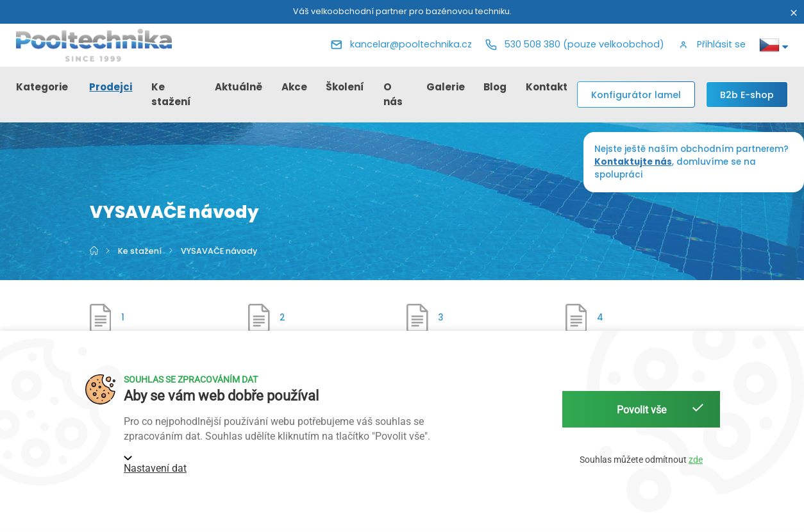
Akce (294, 87)
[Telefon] (575, 45)
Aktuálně (239, 87)
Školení (345, 87)
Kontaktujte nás (633, 162)
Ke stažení (171, 94)
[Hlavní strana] (95, 251)
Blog (495, 87)
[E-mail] (401, 45)
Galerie (446, 87)
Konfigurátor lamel (636, 95)
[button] (712, 45)
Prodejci (111, 87)
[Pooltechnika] (94, 45)
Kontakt (547, 87)
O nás (393, 94)
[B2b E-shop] (747, 95)
